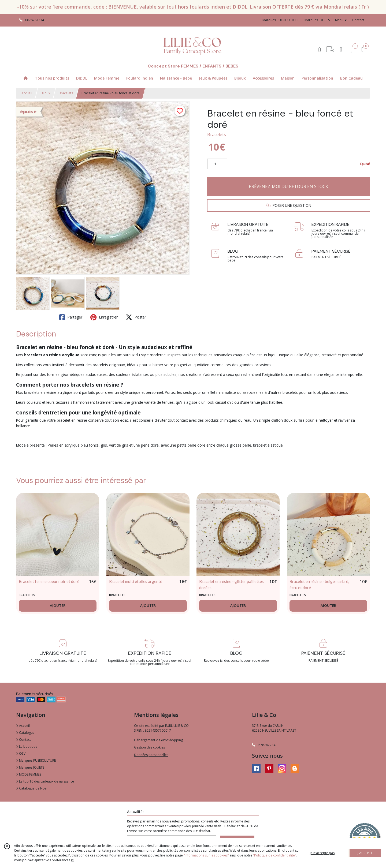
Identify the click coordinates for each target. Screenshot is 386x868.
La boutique (27, 747)
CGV (21, 753)
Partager (71, 317)
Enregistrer (104, 317)
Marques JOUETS (30, 767)
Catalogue (25, 733)
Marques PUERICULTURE (36, 760)
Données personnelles (151, 755)
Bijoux (45, 93)
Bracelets (66, 93)
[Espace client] (341, 49)
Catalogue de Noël (32, 788)
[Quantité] (217, 164)
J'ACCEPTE (365, 853)
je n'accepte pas (322, 853)
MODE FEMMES (29, 774)
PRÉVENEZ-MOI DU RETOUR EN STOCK (288, 186)
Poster (136, 317)
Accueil (27, 93)
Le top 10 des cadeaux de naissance (45, 781)
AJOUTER (58, 605)
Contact (358, 20)
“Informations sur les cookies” (206, 855)
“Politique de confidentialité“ (274, 855)
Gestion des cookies (149, 747)
